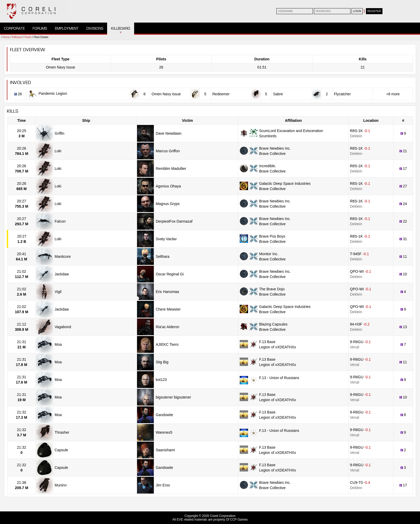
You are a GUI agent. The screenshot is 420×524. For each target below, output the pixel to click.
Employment (67, 28)
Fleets (28, 37)
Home (6, 37)
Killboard (121, 28)
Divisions (95, 28)
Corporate (14, 28)
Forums (40, 28)
